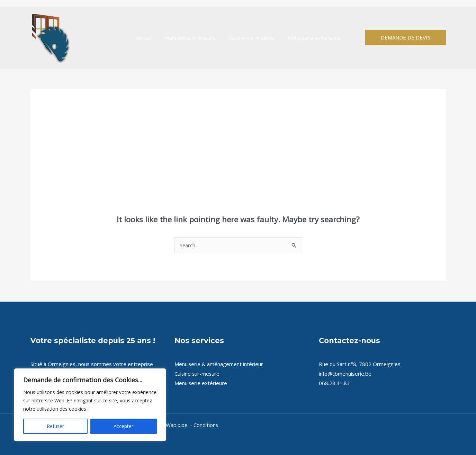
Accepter (123, 426)
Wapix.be (177, 425)
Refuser (55, 426)
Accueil (147, 38)
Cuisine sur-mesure (250, 38)
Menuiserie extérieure (310, 38)
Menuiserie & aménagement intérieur (219, 364)
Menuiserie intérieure (191, 38)
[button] (406, 38)
